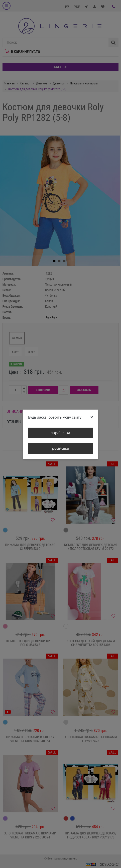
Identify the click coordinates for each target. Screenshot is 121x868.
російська (60, 448)
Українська (61, 433)
